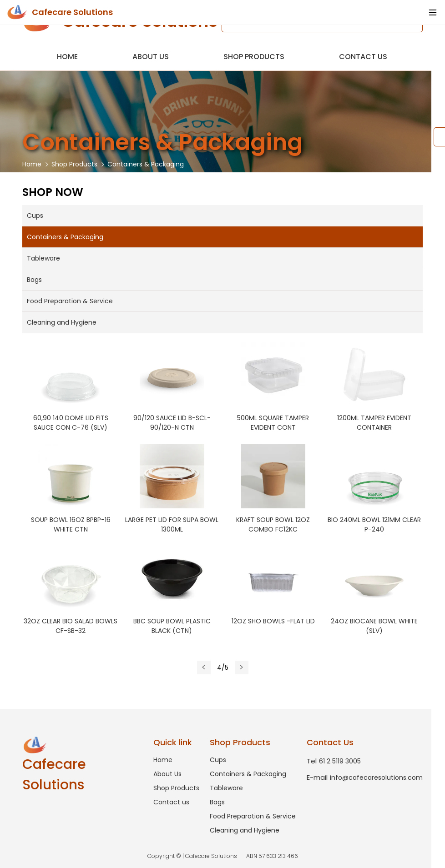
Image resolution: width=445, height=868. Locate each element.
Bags (34, 280)
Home (67, 57)
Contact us (363, 57)
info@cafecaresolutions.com (365, 778)
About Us (151, 57)
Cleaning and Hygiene (62, 322)
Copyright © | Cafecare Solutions (223, 856)
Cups (35, 216)
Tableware (43, 258)
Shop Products (254, 57)
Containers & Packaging (146, 164)
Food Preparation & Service (70, 301)
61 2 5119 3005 (334, 761)
